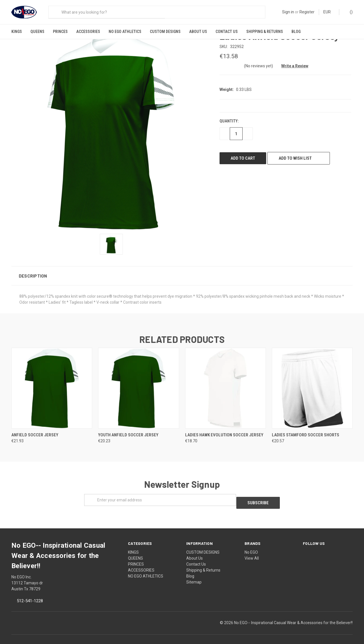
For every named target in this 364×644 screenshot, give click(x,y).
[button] (182, 270)
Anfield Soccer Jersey (35, 430)
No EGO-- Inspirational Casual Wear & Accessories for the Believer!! (293, 615)
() (349, 12)
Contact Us (227, 32)
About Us (198, 32)
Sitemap (194, 574)
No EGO (251, 544)
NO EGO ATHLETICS (125, 32)
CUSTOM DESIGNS (165, 32)
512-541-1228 (30, 593)
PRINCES (60, 32)
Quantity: (229, 116)
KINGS (17, 32)
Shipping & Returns (265, 32)
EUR (329, 12)
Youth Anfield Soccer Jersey (128, 430)
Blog (296, 32)
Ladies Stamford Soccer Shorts (306, 430)
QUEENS (37, 32)
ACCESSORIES (88, 32)
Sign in (288, 12)
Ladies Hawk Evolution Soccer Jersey (224, 430)
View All (252, 550)
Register (307, 12)
